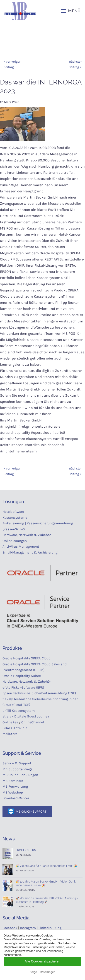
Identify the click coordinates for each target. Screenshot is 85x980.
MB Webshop (13, 792)
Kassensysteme (15, 518)
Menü (74, 11)
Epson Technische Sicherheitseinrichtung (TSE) (39, 693)
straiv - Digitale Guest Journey (26, 716)
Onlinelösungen (15, 541)
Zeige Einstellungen (42, 972)
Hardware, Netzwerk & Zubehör (27, 535)
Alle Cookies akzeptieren (42, 961)
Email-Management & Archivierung (31, 552)
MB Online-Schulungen (20, 775)
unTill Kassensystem (19, 711)
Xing (58, 928)
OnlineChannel (33, 722)
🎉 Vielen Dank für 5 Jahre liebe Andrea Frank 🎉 (46, 866)
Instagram (28, 928)
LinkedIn (45, 928)
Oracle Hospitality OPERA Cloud (27, 658)
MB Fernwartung (15, 786)
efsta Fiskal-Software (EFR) (23, 687)
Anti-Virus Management (21, 546)
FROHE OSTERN (26, 850)
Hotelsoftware (13, 512)
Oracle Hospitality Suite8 (22, 676)
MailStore (10, 734)
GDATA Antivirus (15, 728)
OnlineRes (10, 722)
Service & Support (17, 763)
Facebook (10, 928)
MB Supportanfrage (17, 769)
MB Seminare (13, 781)
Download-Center (16, 798)
